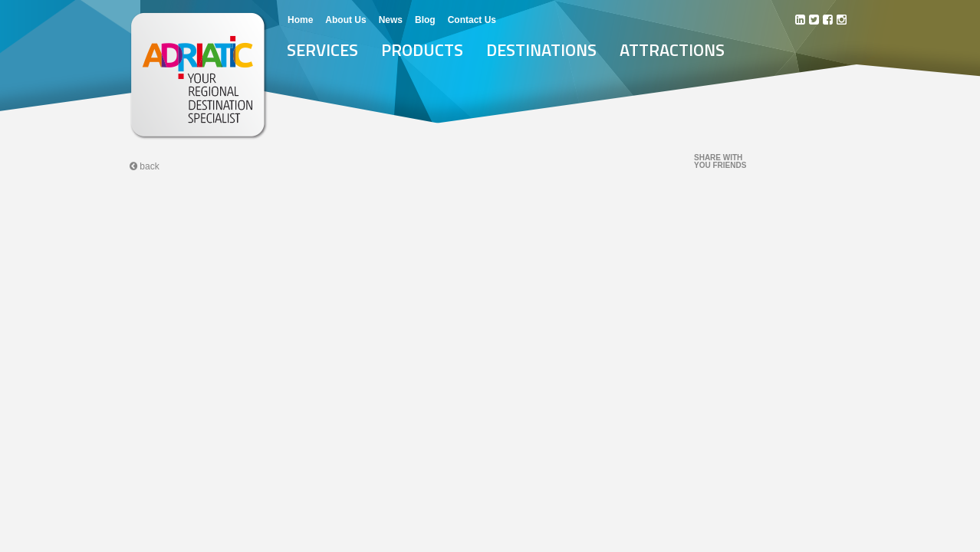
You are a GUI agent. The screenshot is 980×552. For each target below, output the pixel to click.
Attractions (672, 50)
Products (422, 50)
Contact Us (472, 20)
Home (300, 20)
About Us (345, 20)
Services (322, 50)
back (145, 166)
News (391, 20)
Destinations (541, 50)
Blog (425, 20)
